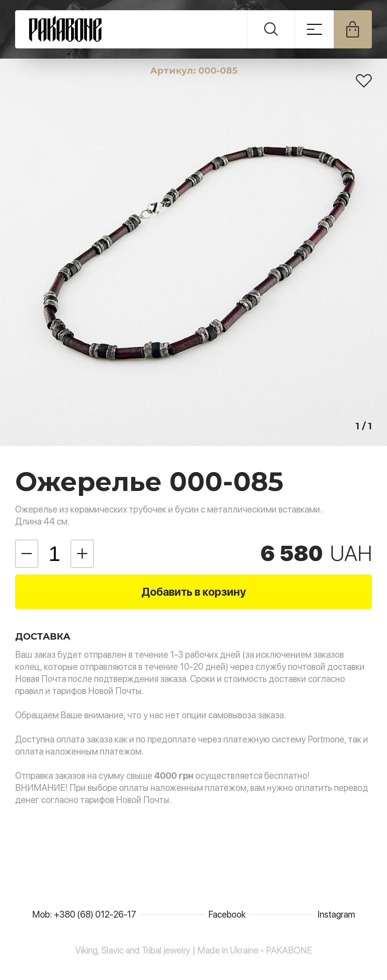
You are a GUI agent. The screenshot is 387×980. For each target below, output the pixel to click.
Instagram (336, 914)
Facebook (227, 914)
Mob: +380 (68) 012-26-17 (84, 914)
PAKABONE (131, 29)
